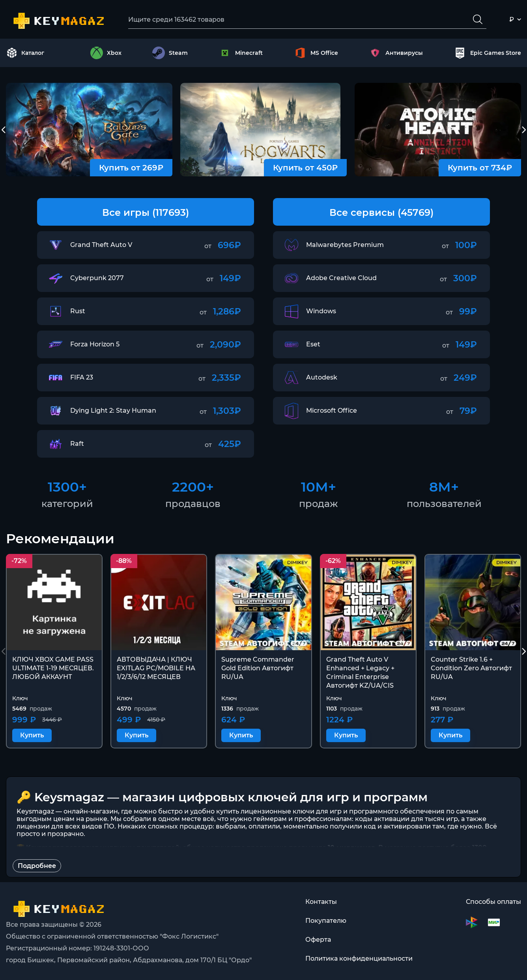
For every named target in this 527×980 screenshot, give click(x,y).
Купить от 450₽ (305, 168)
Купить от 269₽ (131, 168)
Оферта (318, 940)
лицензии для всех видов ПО (65, 826)
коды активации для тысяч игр (406, 819)
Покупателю (326, 921)
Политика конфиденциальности (359, 958)
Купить (32, 736)
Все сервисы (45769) (381, 212)
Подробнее (37, 866)
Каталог (25, 53)
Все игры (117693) (146, 212)
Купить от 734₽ (480, 168)
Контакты (321, 902)
